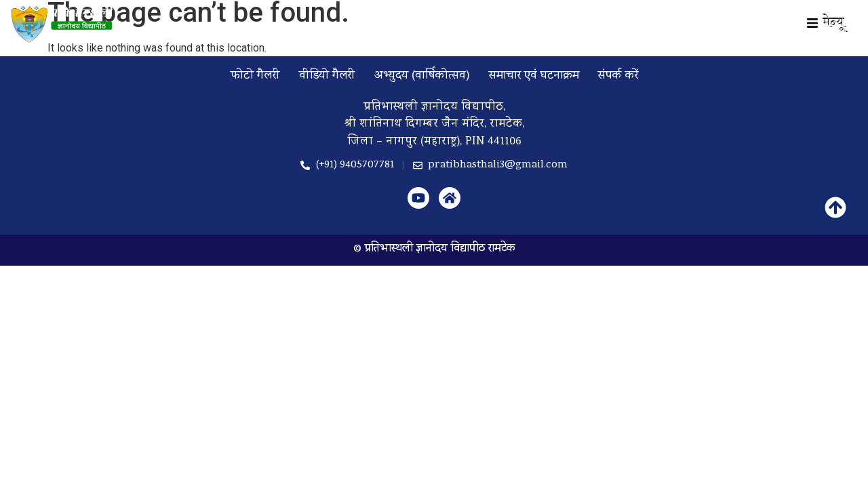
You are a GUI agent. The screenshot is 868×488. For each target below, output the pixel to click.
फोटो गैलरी (255, 76)
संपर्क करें (618, 76)
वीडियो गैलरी (327, 76)
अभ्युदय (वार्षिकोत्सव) (422, 76)
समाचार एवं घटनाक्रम (534, 76)
